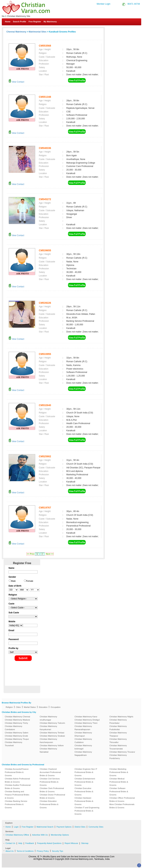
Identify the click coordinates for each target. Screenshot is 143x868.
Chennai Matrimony (16, 32)
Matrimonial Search (45, 827)
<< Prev (31, 554)
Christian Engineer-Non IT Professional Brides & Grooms (86, 772)
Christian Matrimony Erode (16, 736)
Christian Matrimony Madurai (17, 720)
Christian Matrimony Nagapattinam (83, 754)
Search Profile (20, 22)
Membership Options (60, 835)
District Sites (80, 827)
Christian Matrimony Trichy (16, 723)
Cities (18, 707)
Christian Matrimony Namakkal (48, 750)
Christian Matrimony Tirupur (17, 739)
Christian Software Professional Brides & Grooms (119, 791)
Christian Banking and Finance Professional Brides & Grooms (17, 795)
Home (8, 22)
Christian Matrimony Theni (86, 723)
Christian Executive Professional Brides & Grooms (84, 791)
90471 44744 (134, 4)
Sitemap (85, 843)
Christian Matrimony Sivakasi (52, 736)
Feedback (30, 843)
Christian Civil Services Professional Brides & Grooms (50, 782)
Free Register (35, 22)
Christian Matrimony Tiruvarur (122, 752)
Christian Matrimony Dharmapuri (83, 734)
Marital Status (30, 707)
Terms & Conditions (25, 851)
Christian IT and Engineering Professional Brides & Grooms (87, 811)
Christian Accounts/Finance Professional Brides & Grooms (17, 772)
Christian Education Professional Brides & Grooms (49, 804)
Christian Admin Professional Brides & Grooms (17, 780)
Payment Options (64, 827)
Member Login (104, 4)
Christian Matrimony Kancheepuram (48, 741)
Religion (9, 707)
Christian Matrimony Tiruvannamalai (118, 747)
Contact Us (128, 30)
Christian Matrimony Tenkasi (52, 733)
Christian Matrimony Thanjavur (118, 734)
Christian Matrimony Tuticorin (52, 723)
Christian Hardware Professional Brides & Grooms (84, 801)
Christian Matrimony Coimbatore (14, 728)
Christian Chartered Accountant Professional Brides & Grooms (50, 772)
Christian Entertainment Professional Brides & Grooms (85, 782)
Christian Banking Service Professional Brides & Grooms (16, 804)
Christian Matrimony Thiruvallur (118, 741)
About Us (10, 851)
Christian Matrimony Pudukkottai (118, 728)
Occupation (56, 707)
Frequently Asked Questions (49, 843)
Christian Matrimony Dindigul (87, 720)
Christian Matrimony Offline (17, 835)
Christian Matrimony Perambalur (118, 721)
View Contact (16, 82)
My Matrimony (50, 22)
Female (30, 581)
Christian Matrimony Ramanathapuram (83, 728)
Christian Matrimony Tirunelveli (14, 744)
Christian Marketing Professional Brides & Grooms (119, 772)
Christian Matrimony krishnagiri (83, 747)
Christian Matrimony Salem (17, 733)
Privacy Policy (43, 851)
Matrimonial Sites (37, 32)
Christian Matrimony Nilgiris (121, 717)
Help (20, 843)
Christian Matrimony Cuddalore (83, 741)
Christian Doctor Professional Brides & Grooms (52, 796)
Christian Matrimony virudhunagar (48, 718)
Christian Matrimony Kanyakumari (48, 728)
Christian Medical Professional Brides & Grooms (119, 782)
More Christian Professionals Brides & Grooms (122, 806)
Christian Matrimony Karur (86, 717)
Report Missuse (71, 843)
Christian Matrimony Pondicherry (118, 757)
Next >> (50, 554)
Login (16, 827)
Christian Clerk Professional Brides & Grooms (52, 790)
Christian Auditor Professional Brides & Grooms (18, 787)
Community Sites (96, 827)
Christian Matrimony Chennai (17, 717)
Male (13, 581)
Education (43, 707)
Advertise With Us (40, 835)
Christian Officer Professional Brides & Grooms (122, 800)
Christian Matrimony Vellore (52, 745)
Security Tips (57, 851)
